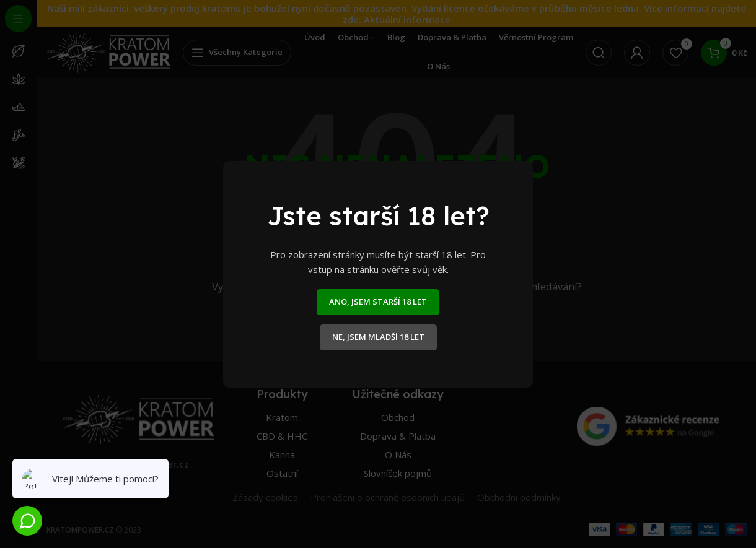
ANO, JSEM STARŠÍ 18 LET (378, 302)
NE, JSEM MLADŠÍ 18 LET (378, 337)
